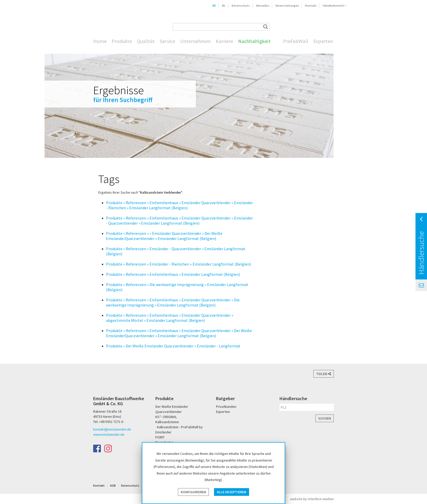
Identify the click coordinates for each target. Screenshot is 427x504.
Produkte (122, 41)
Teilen (324, 374)
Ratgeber (225, 398)
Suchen (325, 418)
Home (100, 41)
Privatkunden (226, 407)
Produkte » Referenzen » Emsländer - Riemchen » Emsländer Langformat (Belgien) (178, 264)
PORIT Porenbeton (325, 27)
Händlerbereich (335, 6)
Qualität (146, 41)
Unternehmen (195, 41)
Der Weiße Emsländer (305, 27)
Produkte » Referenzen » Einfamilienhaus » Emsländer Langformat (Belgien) (173, 274)
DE (214, 6)
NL (224, 6)
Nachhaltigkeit (254, 41)
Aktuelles (263, 6)
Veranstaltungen (287, 6)
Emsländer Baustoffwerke (102, 20)
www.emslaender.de (109, 434)
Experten (323, 41)
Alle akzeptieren (232, 492)
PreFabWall (296, 41)
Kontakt (311, 6)
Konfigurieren (193, 492)
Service (167, 41)
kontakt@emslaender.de (112, 429)
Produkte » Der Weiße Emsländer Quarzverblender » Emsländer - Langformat (173, 346)
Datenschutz (241, 6)
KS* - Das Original (342, 27)
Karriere (224, 41)
